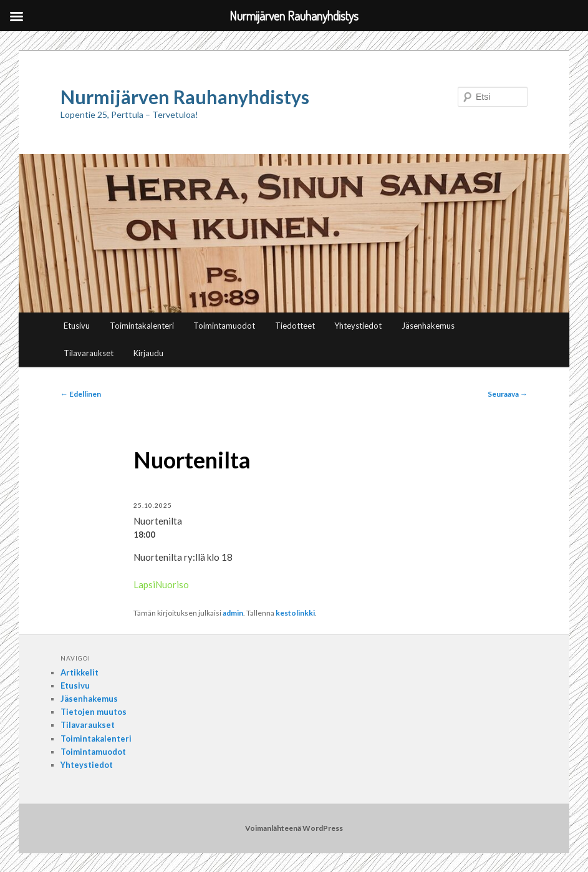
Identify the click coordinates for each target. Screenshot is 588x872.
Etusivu (77, 326)
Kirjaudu (148, 353)
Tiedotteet (295, 326)
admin (233, 613)
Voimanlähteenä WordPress (294, 828)
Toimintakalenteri (142, 326)
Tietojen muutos (94, 712)
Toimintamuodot (224, 326)
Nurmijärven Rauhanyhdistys (185, 97)
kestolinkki (295, 613)
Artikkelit (80, 672)
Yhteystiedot (358, 326)
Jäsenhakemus (428, 326)
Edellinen (81, 394)
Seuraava (508, 394)
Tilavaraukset (89, 353)
